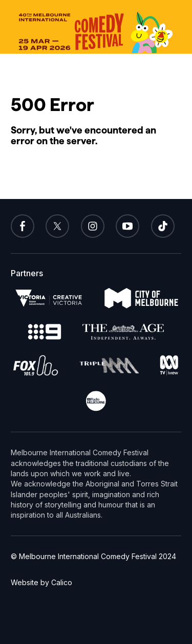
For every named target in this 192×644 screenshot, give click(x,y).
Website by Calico (41, 582)
